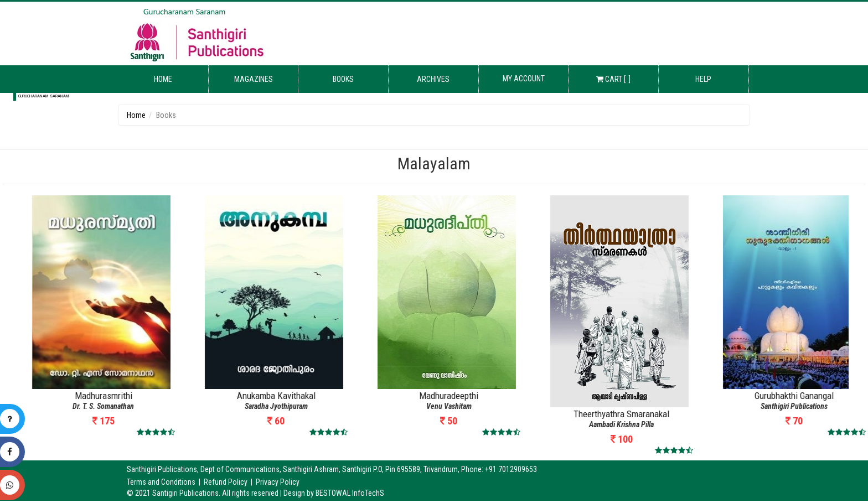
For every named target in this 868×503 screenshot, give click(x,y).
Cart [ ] (613, 79)
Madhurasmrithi (244, 396)
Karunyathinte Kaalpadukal (71, 396)
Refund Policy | (230, 482)
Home (163, 79)
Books (343, 79)
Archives (433, 79)
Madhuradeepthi (589, 396)
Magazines (254, 79)
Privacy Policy (278, 482)
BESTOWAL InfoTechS (350, 493)
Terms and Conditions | (165, 482)
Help (703, 79)
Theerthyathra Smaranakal (762, 414)
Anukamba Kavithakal (416, 396)
